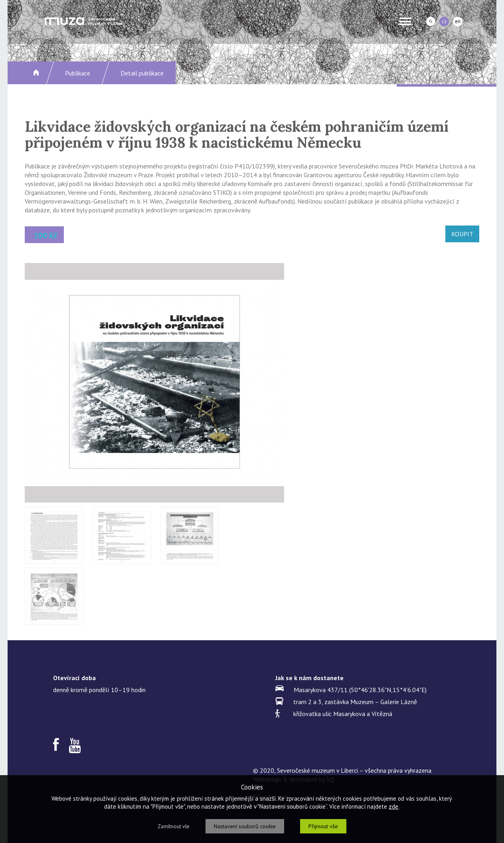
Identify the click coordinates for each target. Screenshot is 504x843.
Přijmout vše (323, 826)
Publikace (78, 73)
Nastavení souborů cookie (245, 826)
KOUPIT (462, 234)
